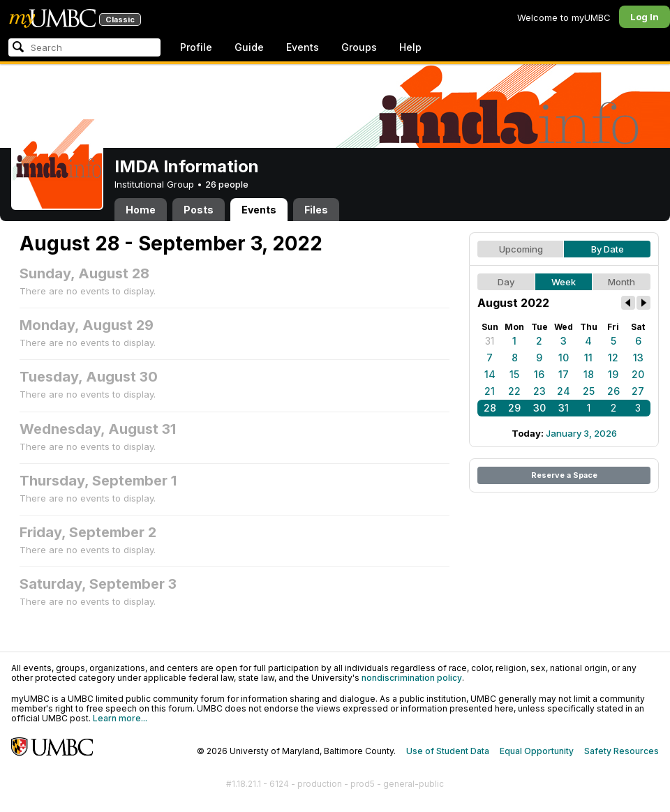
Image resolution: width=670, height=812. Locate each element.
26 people (227, 184)
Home (141, 210)
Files (316, 210)
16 (539, 374)
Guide (249, 47)
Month (621, 282)
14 (490, 374)
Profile (196, 47)
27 (638, 391)
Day (506, 282)
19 (613, 374)
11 (588, 358)
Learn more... (120, 718)
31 (490, 341)
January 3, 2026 (581, 433)
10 (564, 358)
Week (564, 282)
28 (490, 408)
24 (564, 391)
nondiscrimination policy (412, 678)
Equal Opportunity (537, 751)
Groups (359, 47)
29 (514, 408)
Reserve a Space (564, 475)
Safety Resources (621, 751)
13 (638, 358)
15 (514, 374)
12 (613, 358)
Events (303, 47)
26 (613, 391)
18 (589, 374)
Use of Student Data (448, 751)
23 (539, 391)
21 (490, 391)
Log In (645, 17)
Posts (199, 210)
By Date (608, 249)
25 (589, 391)
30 (539, 408)
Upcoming (521, 249)
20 (638, 374)
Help (410, 47)
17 (564, 374)
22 (514, 391)
